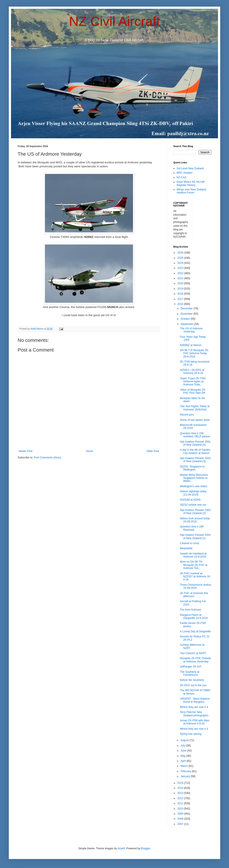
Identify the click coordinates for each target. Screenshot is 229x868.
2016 (181, 304)
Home (89, 451)
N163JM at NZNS (190, 500)
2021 (181, 278)
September (187, 324)
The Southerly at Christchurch (190, 673)
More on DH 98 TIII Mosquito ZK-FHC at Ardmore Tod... (194, 565)
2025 (181, 258)
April (184, 761)
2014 (181, 788)
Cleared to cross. (190, 543)
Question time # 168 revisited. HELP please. (195, 435)
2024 (181, 263)
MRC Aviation (185, 173)
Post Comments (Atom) (47, 458)
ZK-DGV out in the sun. (194, 685)
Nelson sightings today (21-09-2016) (193, 493)
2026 (181, 253)
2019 (181, 289)
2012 (181, 798)
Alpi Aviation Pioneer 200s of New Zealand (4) (195, 443)
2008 (181, 819)
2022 (181, 273)
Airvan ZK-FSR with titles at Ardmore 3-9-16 (195, 722)
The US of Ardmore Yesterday (191, 330)
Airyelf (121, 848)
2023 (181, 268)
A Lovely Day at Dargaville (195, 631)
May (183, 756)
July (183, 746)
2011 (181, 803)
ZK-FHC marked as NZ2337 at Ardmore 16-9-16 (195, 577)
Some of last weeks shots (195, 420)
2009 (181, 814)
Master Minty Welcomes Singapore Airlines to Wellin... (194, 478)
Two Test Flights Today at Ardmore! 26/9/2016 (195, 408)
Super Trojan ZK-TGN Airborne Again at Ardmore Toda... (193, 382)
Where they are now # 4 (194, 707)
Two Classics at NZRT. (193, 653)
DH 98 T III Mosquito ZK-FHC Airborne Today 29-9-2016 (194, 353)
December (187, 308)
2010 (181, 809)
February (186, 771)
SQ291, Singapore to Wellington (192, 468)
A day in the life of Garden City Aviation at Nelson (195, 451)
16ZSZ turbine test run (193, 505)
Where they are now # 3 (194, 729)
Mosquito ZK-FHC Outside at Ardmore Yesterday (195, 660)
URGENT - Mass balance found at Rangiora (195, 700)
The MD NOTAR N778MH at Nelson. (195, 692)
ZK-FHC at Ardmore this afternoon (194, 595)
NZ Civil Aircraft (114, 21)
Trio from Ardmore (190, 610)
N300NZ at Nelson (191, 345)
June (184, 751)
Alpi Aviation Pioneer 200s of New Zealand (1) (195, 536)
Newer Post (26, 451)
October (186, 319)
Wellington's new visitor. (194, 486)
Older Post (153, 451)
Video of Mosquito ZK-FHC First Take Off (193, 391)
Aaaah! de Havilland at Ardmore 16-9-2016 (193, 555)
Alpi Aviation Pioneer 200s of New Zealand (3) (195, 460)
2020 (181, 283)
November (187, 314)
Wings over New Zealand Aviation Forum (191, 191)
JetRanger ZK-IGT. (191, 667)
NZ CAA (181, 177)
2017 (181, 299)
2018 (181, 294)
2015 (181, 783)
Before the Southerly (192, 680)
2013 (181, 793)
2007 (181, 824)
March (185, 766)
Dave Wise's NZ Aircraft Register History (190, 183)
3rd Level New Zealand (190, 168)
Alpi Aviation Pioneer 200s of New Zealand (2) (195, 512)
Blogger (145, 848)
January (186, 776)
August (185, 740)
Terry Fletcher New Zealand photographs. (194, 714)
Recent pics (187, 415)
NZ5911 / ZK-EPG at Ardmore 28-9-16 (192, 372)
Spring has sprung (191, 734)
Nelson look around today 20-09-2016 (195, 520)
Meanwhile (186, 548)
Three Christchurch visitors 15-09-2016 (196, 586)
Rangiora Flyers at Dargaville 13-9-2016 (194, 616)
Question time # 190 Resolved (192, 528)
